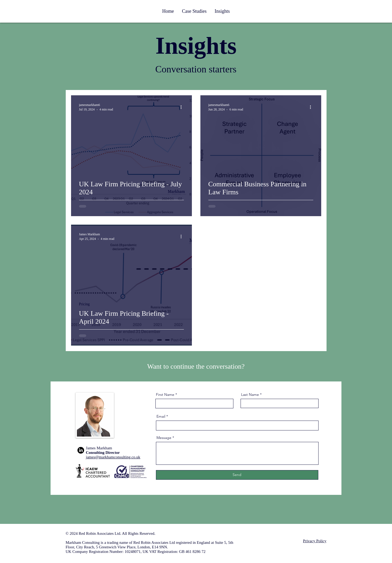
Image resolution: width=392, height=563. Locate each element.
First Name (165, 394)
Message (164, 438)
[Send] (237, 475)
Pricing (84, 304)
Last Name (250, 394)
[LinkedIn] (81, 450)
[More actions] (183, 107)
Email (161, 416)
